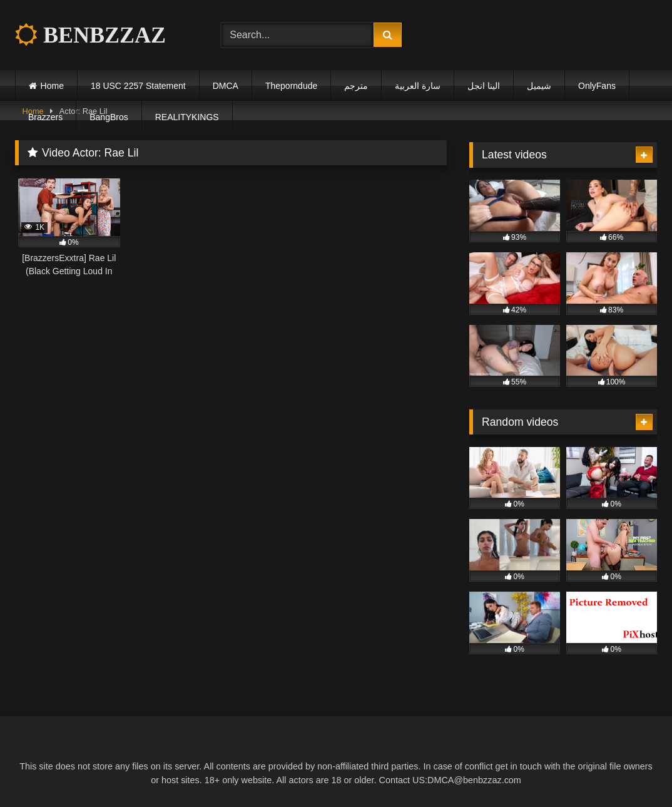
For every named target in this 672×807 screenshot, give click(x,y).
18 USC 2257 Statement (138, 86)
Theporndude (291, 86)
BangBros (109, 117)
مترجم (356, 86)
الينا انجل (484, 86)
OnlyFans (597, 86)
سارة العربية (418, 86)
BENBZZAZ (90, 35)
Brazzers (45, 117)
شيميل (539, 86)
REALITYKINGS (187, 117)
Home (52, 86)
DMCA (226, 86)
